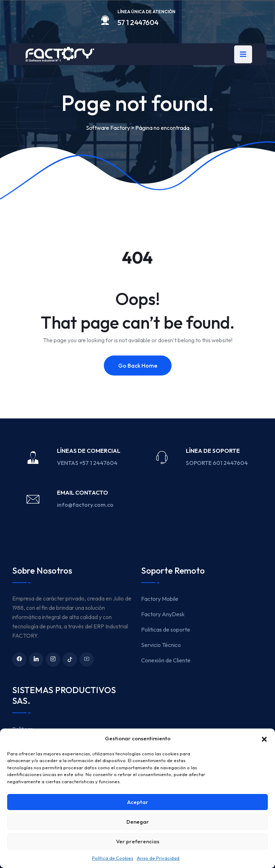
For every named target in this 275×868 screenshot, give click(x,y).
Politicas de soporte (166, 629)
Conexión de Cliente (166, 660)
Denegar (138, 822)
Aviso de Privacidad (158, 858)
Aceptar (138, 802)
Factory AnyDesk (163, 614)
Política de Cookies (113, 858)
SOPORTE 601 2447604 (217, 463)
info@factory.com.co (85, 505)
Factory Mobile (160, 599)
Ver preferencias (138, 841)
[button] (264, 739)
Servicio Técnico (161, 645)
